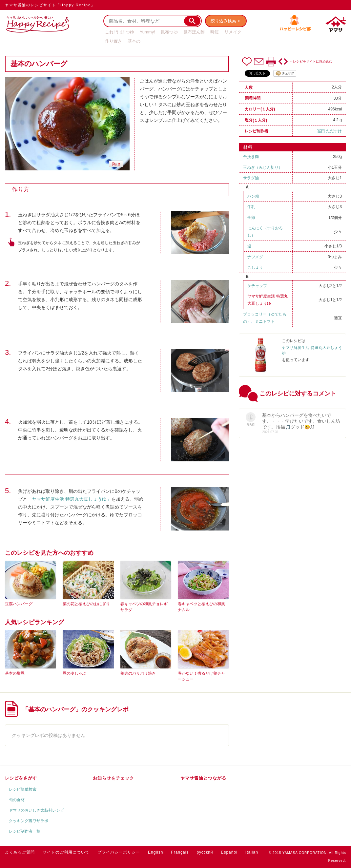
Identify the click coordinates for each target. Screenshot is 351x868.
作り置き (114, 41)
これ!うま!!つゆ (120, 32)
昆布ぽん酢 (194, 32)
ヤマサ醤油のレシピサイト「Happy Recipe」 (50, 5)
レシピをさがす (21, 778)
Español (229, 852)
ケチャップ (257, 286)
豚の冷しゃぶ (74, 673)
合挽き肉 (251, 157)
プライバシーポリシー (119, 852)
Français (180, 852)
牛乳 (251, 207)
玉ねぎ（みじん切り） (263, 167)
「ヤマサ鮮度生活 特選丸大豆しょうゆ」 (69, 499)
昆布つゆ (169, 32)
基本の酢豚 (15, 673)
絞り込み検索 (223, 21)
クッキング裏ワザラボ (29, 821)
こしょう (255, 267)
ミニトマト (265, 321)
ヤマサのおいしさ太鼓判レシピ (36, 810)
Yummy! (147, 32)
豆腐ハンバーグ (19, 604)
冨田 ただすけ (330, 131)
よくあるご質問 (20, 852)
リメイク (233, 32)
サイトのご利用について (66, 852)
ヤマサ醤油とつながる (203, 778)
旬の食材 (17, 800)
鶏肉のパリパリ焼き (138, 673)
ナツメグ (255, 257)
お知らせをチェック (114, 778)
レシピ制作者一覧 (25, 831)
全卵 (251, 218)
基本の (134, 41)
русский (205, 852)
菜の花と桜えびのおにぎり (86, 604)
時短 (215, 32)
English (155, 852)
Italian (252, 852)
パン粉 (253, 196)
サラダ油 (251, 178)
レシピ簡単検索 (23, 789)
